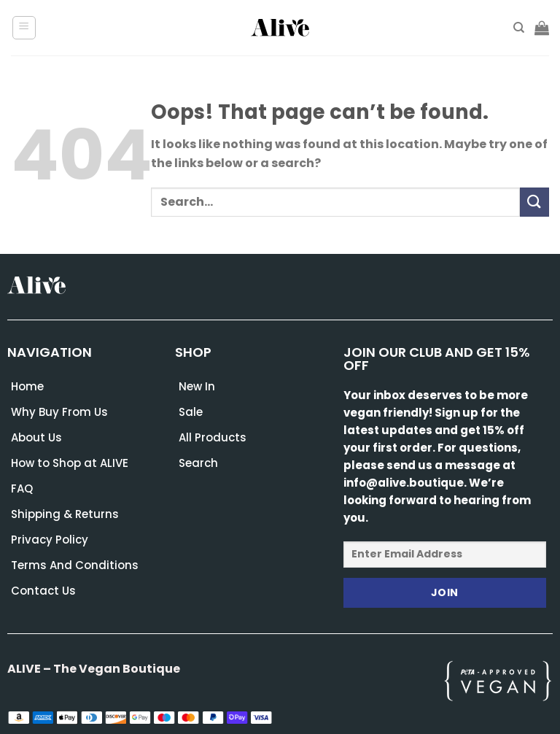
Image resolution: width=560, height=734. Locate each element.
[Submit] (534, 202)
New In (197, 386)
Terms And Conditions (75, 565)
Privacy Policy (50, 540)
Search (198, 463)
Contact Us (43, 591)
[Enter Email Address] (445, 554)
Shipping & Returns (65, 514)
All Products (213, 437)
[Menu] (24, 28)
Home (27, 386)
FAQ (22, 488)
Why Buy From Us (59, 412)
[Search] (519, 28)
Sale (191, 412)
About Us (36, 437)
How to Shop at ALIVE (70, 463)
